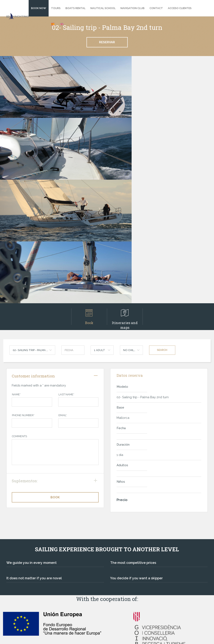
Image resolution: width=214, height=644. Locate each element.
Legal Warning (21, 612)
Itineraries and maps (125, 193)
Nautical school (103, 8)
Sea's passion (125, 571)
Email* (63, 292)
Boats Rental (75, 8)
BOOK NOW (39, 8)
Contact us (18, 607)
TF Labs (201, 637)
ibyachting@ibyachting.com (28, 574)
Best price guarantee (131, 566)
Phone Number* (23, 292)
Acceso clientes (180, 8)
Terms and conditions (26, 617)
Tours (56, 8)
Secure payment (127, 561)
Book (89, 193)
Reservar (107, 42)
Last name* (66, 271)
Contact (156, 8)
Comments (19, 313)
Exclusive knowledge (131, 576)
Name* (16, 271)
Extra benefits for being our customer (144, 581)
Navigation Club (133, 8)
